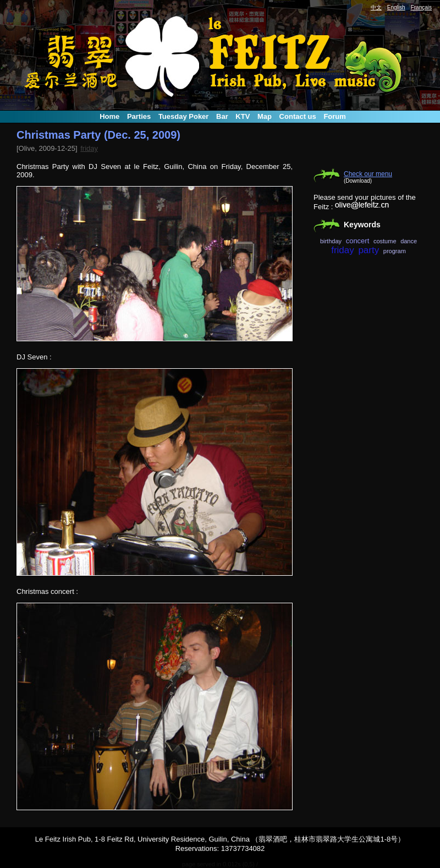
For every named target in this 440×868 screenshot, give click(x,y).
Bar (222, 116)
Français (421, 7)
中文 (376, 7)
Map (265, 116)
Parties (139, 116)
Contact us (298, 116)
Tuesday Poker (184, 116)
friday (89, 148)
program (395, 251)
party (369, 250)
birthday (331, 241)
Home (109, 116)
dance (409, 241)
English (396, 7)
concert (358, 241)
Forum (334, 116)
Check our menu (368, 174)
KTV (243, 116)
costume (385, 241)
